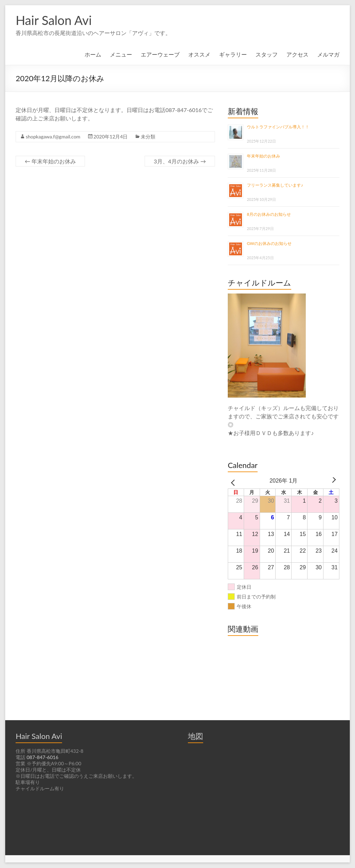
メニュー (121, 54)
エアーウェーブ (160, 54)
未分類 (150, 137)
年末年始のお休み (50, 161)
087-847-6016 (42, 758)
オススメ (199, 54)
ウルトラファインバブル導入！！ (278, 127)
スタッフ (267, 54)
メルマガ (328, 54)
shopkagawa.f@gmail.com (54, 137)
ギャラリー (233, 54)
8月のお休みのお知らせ (269, 214)
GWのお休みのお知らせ (269, 244)
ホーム (93, 54)
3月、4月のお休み (180, 161)
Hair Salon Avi (55, 20)
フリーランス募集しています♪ (275, 185)
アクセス (297, 54)
